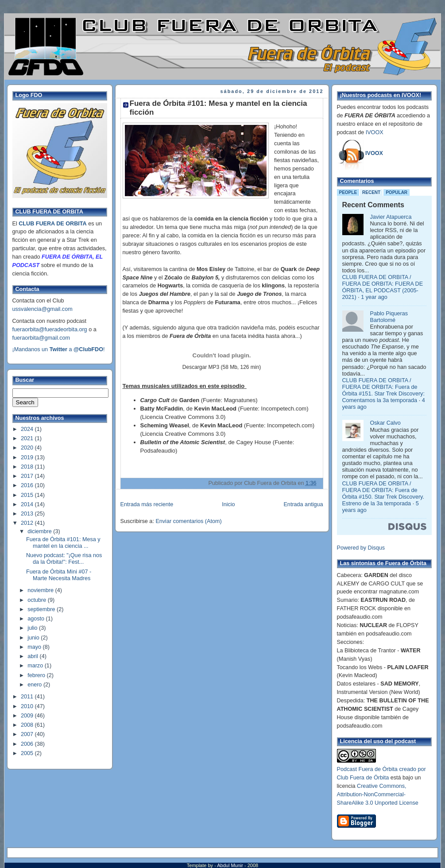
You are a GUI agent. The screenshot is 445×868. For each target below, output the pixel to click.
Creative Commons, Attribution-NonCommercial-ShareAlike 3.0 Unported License (378, 794)
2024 (28, 429)
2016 (28, 485)
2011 (28, 697)
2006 (28, 744)
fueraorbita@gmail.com (41, 338)
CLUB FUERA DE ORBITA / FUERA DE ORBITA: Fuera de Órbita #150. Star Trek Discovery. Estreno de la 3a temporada (383, 494)
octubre (38, 600)
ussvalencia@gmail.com (43, 309)
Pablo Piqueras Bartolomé (389, 317)
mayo (35, 647)
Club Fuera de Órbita (363, 778)
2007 (28, 734)
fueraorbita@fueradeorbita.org (50, 329)
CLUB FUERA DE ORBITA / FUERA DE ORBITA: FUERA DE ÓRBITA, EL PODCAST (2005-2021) (383, 287)
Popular (397, 192)
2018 (28, 467)
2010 (28, 706)
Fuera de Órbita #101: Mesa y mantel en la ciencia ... (63, 543)
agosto (37, 619)
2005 (28, 753)
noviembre (41, 590)
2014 (28, 504)
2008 (28, 725)
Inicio (228, 504)
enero (35, 685)
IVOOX (375, 132)
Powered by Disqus (361, 548)
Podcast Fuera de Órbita (367, 769)
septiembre (42, 609)
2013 (28, 514)
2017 (28, 476)
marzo (36, 666)
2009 (28, 716)
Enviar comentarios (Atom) (188, 521)
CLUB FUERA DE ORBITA (52, 224)
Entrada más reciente (147, 504)
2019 (28, 457)
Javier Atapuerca (391, 217)
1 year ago (374, 297)
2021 (28, 438)
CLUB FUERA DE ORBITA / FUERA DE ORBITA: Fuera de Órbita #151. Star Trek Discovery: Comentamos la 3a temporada (383, 390)
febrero (37, 675)
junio (34, 638)
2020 (28, 448)
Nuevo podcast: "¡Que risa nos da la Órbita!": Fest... (64, 559)
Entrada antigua (303, 504)
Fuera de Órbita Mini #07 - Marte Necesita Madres (59, 575)
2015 (28, 495)
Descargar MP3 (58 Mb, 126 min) (222, 367)
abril (33, 656)
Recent (371, 192)
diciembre (40, 531)
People (348, 192)
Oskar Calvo (385, 423)
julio (33, 628)
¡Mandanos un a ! (59, 349)
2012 (28, 523)
